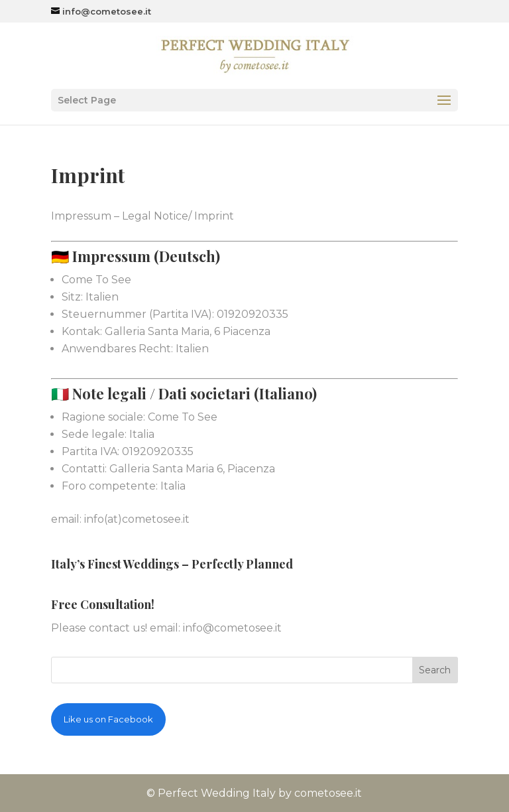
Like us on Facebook (108, 719)
